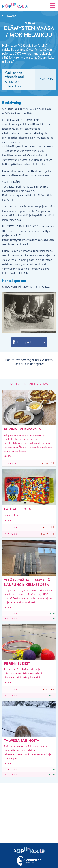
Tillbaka (11, 16)
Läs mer (8, 456)
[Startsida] (15, 5)
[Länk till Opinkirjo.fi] (29, 861)
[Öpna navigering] (53, 5)
